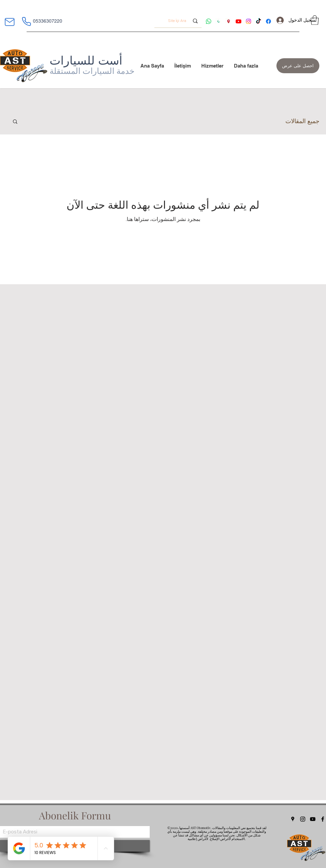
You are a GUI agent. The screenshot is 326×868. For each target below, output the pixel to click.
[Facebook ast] (268, 21)
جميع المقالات (302, 121)
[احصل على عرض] (298, 66)
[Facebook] (323, 819)
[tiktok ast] (258, 21)
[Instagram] (303, 819)
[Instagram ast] (248, 21)
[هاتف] (26, 21)
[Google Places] (293, 819)
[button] (315, 20)
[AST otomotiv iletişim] (219, 21)
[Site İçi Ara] (179, 21)
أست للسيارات (86, 60)
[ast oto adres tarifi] (229, 21)
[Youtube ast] (239, 21)
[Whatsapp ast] (209, 21)
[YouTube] (313, 819)
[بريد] (9, 22)
